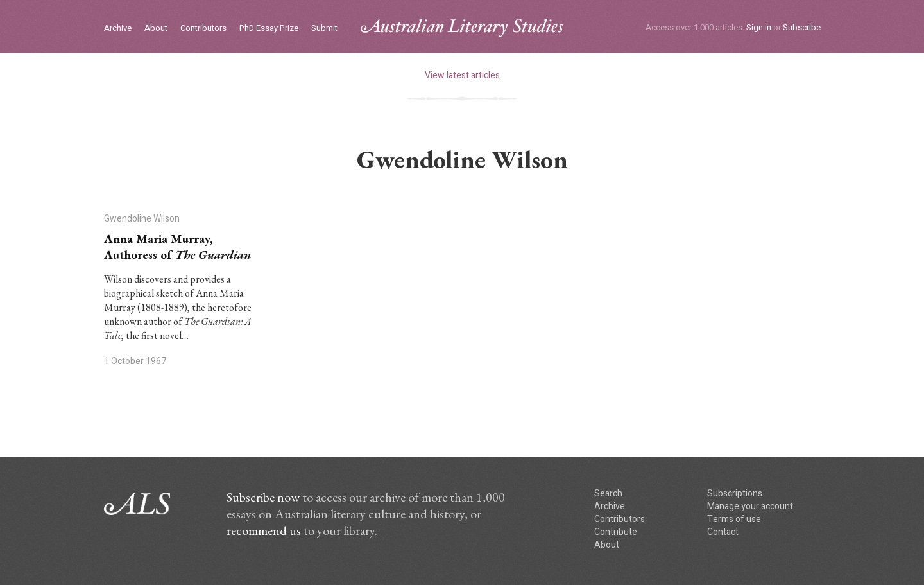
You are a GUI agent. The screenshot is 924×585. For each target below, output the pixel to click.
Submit (324, 29)
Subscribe (802, 27)
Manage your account (750, 506)
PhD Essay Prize (269, 29)
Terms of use (734, 519)
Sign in (759, 27)
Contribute (616, 532)
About (156, 29)
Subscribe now (263, 497)
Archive (118, 29)
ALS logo (462, 28)
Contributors (203, 29)
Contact (723, 532)
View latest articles (462, 75)
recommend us (264, 530)
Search (608, 493)
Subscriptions (735, 493)
